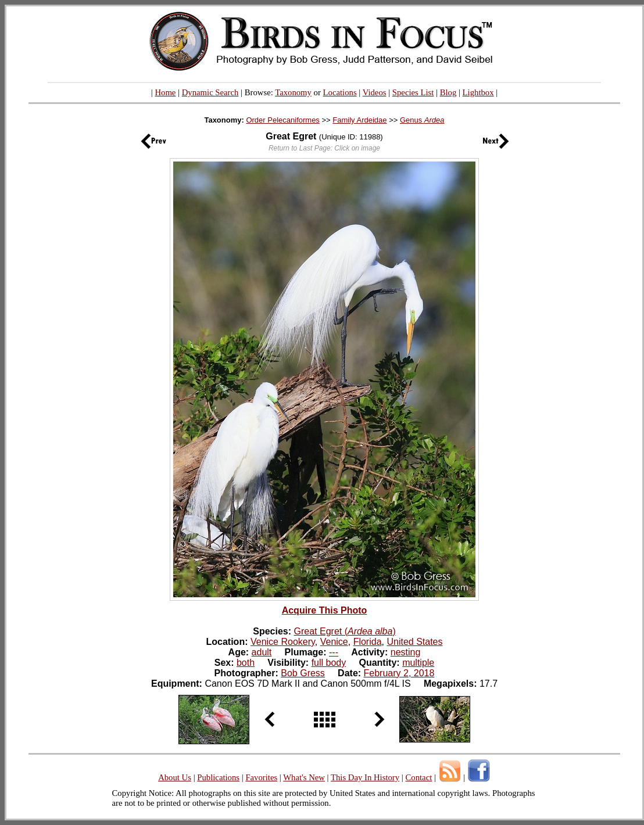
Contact (418, 777)
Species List (413, 92)
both (246, 663)
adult (262, 652)
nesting (406, 652)
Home (165, 92)
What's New (304, 777)
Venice (334, 642)
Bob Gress (303, 673)
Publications (218, 777)
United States (414, 642)
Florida (368, 642)
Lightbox (478, 92)
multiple (418, 663)
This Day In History (365, 777)
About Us (175, 777)
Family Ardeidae (359, 120)
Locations (340, 92)
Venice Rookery (283, 642)
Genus (422, 120)
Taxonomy (293, 92)
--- (334, 652)
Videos (375, 92)
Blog (448, 92)
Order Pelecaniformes (282, 120)
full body (329, 663)
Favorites (261, 777)
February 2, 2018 (399, 673)
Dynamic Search (210, 92)
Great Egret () (345, 631)
